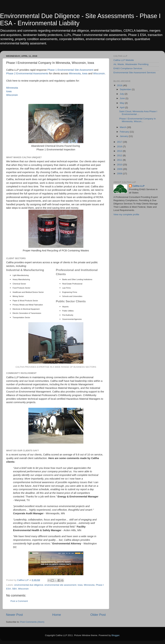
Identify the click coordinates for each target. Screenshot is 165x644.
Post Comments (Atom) (32, 622)
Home (57, 615)
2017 (120, 142)
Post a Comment (19, 601)
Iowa (85, 73)
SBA (15, 589)
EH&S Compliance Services (128, 68)
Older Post (98, 615)
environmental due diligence (29, 585)
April (122, 107)
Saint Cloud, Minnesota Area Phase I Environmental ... (138, 113)
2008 (120, 174)
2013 (120, 151)
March (123, 127)
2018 (120, 85)
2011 (120, 160)
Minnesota (75, 73)
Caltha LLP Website (124, 60)
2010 (120, 165)
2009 (120, 169)
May (122, 103)
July (122, 94)
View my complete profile (126, 214)
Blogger (115, 635)
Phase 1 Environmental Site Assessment (70, 70)
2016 (120, 147)
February (125, 132)
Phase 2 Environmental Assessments (27, 73)
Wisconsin (99, 73)
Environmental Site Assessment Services (134, 73)
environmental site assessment (60, 585)
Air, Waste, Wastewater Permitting (131, 64)
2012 (120, 155)
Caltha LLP (138, 186)
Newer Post (14, 615)
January (124, 136)
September (126, 89)
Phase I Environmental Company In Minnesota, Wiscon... (137, 120)
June (123, 98)
